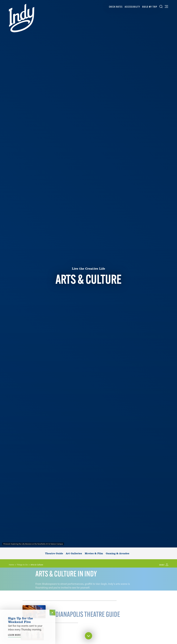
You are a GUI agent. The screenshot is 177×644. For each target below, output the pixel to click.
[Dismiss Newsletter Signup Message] (52, 613)
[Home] (22, 18)
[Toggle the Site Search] (161, 7)
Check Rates (116, 7)
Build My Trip (150, 7)
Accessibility (132, 7)
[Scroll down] (88, 636)
